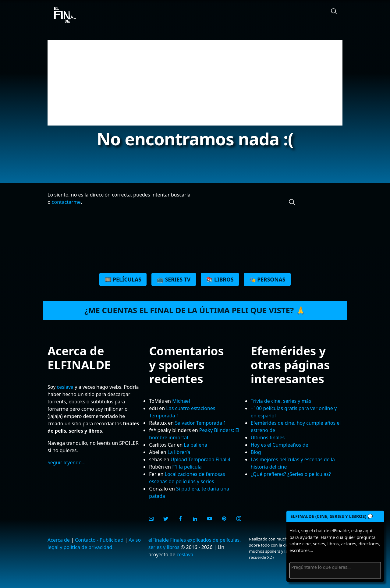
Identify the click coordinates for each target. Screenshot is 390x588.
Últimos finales (268, 437)
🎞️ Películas (123, 279)
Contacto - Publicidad (99, 540)
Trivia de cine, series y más (281, 401)
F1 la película (187, 467)
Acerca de (59, 540)
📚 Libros (220, 279)
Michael (181, 401)
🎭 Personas (267, 279)
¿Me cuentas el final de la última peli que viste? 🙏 (195, 310)
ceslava (65, 387)
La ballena (196, 445)
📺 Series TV (174, 279)
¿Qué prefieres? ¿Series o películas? (291, 474)
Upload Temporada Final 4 (201, 459)
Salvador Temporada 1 (200, 423)
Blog (256, 452)
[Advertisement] (195, 83)
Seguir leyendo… (67, 462)
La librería (179, 452)
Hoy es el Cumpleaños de (280, 445)
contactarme (66, 202)
